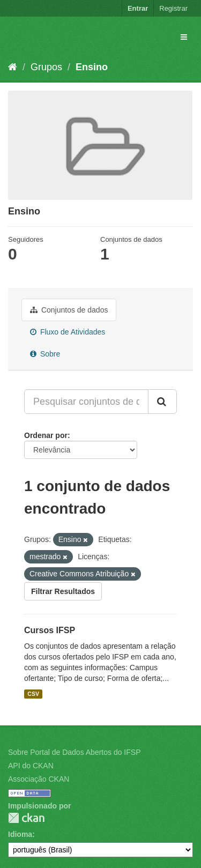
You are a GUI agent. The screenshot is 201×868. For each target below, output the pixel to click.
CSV (33, 694)
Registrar (173, 8)
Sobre (45, 354)
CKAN (26, 818)
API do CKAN (31, 766)
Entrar (138, 8)
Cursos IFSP (50, 630)
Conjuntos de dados (69, 310)
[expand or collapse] (184, 37)
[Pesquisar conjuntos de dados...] (86, 402)
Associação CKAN (39, 779)
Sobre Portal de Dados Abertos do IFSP (74, 752)
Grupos (46, 67)
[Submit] (162, 402)
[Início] (13, 67)
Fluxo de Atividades (68, 332)
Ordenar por (46, 435)
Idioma (20, 834)
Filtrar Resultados (63, 591)
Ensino (92, 67)
